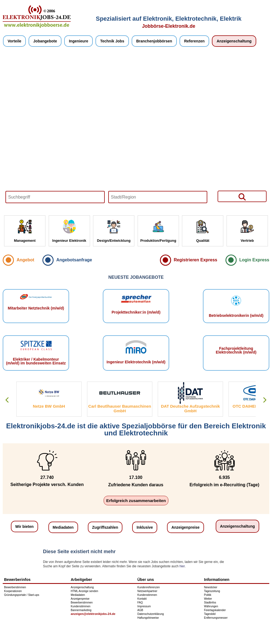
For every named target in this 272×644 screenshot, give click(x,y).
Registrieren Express (196, 260)
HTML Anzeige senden (84, 591)
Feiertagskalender (215, 610)
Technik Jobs (112, 41)
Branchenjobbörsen (154, 41)
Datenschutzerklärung (151, 614)
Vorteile (14, 41)
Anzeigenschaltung (234, 41)
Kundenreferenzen (149, 587)
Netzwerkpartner (147, 591)
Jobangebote (45, 41)
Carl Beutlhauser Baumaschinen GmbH (120, 408)
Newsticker (211, 587)
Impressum (144, 606)
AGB (140, 610)
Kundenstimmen (81, 606)
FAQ (140, 603)
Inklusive (145, 527)
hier (182, 566)
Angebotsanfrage (74, 260)
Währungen (211, 606)
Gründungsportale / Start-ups (22, 595)
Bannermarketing (81, 610)
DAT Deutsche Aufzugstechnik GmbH (191, 408)
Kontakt (142, 599)
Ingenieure (78, 41)
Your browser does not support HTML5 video (136, 131)
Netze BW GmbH (49, 406)
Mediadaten (63, 527)
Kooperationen (13, 591)
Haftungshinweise (148, 618)
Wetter (208, 599)
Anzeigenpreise (185, 527)
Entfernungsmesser (216, 618)
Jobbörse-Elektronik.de (169, 26)
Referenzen (194, 41)
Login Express (254, 260)
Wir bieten (24, 527)
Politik (208, 595)
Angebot (25, 260)
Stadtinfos (210, 603)
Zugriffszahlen (105, 527)
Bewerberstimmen (15, 587)
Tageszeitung (212, 591)
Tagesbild (210, 614)
